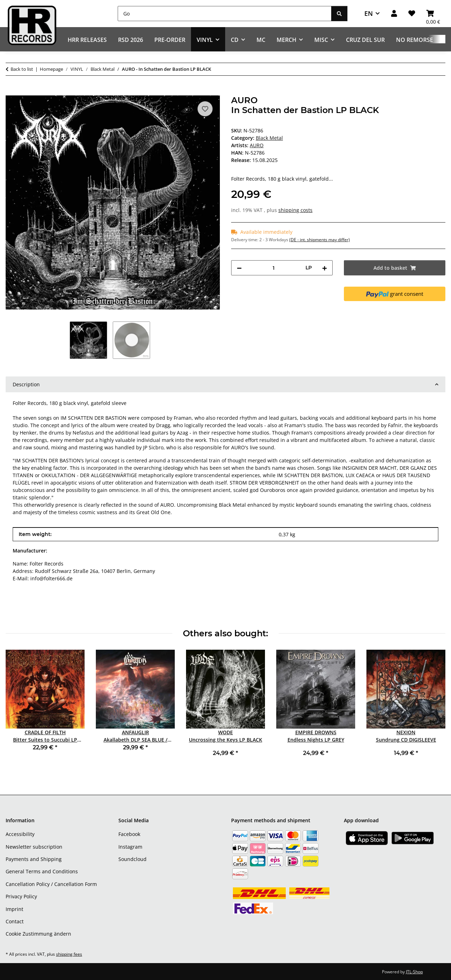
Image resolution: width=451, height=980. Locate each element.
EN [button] (369, 13)
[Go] (225, 14)
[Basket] (433, 14)
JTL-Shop (414, 972)
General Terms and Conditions (42, 871)
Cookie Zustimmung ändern (38, 934)
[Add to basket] (11, 92)
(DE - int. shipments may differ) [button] (320, 240)
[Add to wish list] (205, 109)
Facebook (129, 834)
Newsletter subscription (34, 847)
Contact (15, 921)
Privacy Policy (21, 896)
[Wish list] (412, 14)
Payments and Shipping (34, 859)
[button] (394, 14)
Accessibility (20, 834)
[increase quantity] (325, 268)
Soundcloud (132, 859)
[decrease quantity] (239, 268)
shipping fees (69, 954)
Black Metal (269, 138)
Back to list (22, 69)
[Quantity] (274, 268)
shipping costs (295, 210)
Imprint (14, 909)
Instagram (130, 847)
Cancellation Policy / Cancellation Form (51, 884)
